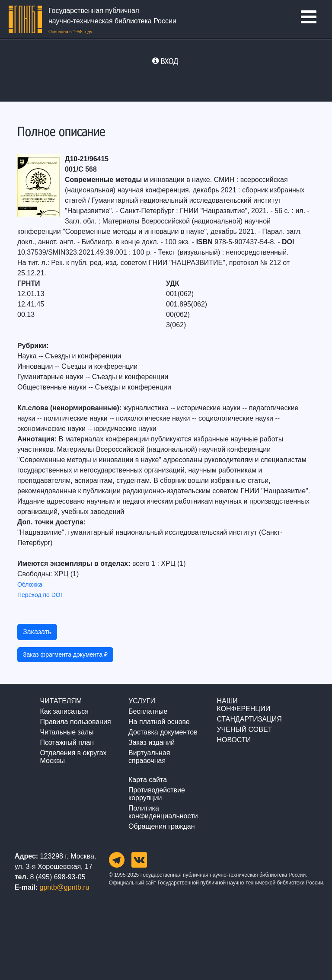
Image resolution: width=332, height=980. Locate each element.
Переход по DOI (40, 595)
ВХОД (169, 61)
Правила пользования (76, 722)
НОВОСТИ (234, 740)
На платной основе (159, 722)
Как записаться (64, 711)
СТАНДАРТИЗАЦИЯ (249, 719)
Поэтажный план (67, 742)
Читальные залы (67, 732)
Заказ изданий (152, 742)
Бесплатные (148, 711)
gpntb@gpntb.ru (65, 887)
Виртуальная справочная (149, 757)
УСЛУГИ (142, 701)
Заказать (37, 632)
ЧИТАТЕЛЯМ (61, 701)
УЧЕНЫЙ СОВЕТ (244, 729)
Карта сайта (148, 780)
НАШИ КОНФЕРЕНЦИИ (243, 705)
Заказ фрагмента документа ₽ (65, 654)
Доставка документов (163, 732)
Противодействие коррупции (157, 794)
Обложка (30, 584)
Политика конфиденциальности (163, 812)
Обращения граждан (162, 826)
